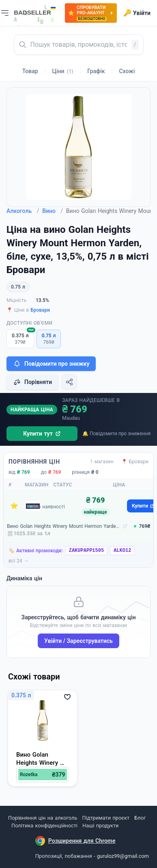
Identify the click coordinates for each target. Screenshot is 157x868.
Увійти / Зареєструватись (78, 641)
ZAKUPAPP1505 (86, 551)
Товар (30, 71)
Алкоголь (23, 211)
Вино (53, 211)
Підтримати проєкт (106, 818)
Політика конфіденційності (44, 826)
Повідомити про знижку (51, 364)
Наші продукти (100, 826)
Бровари (40, 310)
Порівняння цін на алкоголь (43, 818)
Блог (140, 818)
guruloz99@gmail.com (123, 856)
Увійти (137, 13)
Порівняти (32, 382)
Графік (96, 71)
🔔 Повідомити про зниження (116, 434)
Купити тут (42, 434)
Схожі (127, 71)
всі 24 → (19, 561)
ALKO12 (122, 551)
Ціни (63, 71)
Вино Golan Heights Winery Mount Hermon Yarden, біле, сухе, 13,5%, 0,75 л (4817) (64, 526)
